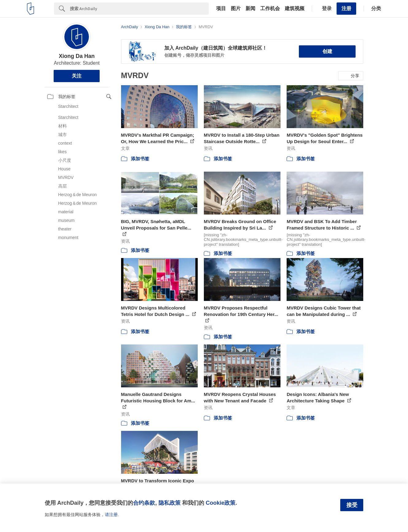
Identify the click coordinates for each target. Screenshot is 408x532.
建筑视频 (295, 9)
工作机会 (270, 9)
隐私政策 (170, 503)
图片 (236, 9)
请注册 (111, 515)
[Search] (139, 9)
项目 (221, 9)
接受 (352, 505)
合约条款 (144, 503)
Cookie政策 (221, 503)
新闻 (250, 9)
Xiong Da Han (77, 56)
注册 (346, 8)
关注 (77, 76)
